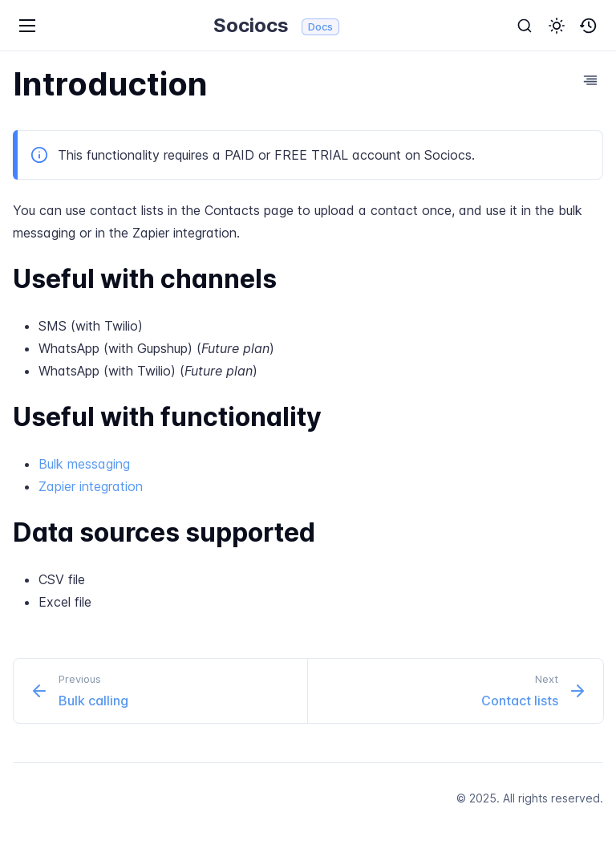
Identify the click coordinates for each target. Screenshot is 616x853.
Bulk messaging (84, 464)
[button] (557, 26)
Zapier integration (91, 486)
